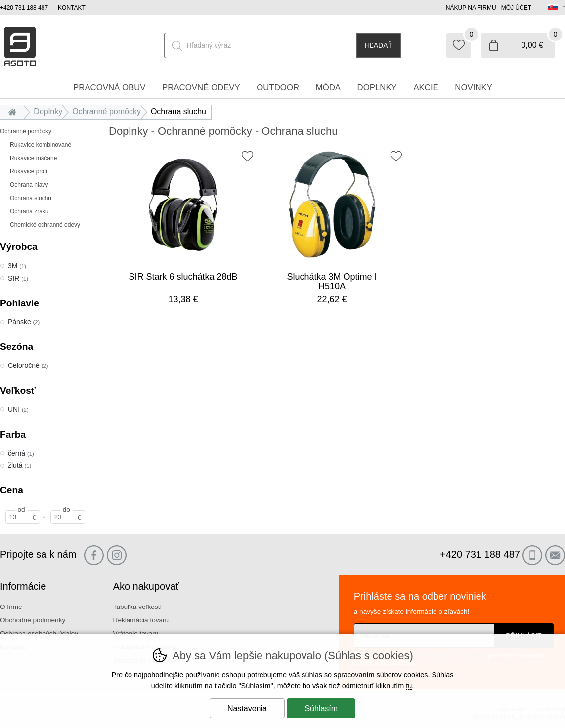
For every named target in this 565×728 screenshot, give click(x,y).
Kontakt (72, 8)
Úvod (15, 111)
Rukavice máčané (33, 158)
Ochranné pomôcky (26, 131)
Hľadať (378, 45)
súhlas (312, 675)
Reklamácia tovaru (141, 620)
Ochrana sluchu (31, 198)
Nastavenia (247, 708)
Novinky (474, 88)
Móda (328, 88)
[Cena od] (23, 517)
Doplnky (48, 111)
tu (409, 686)
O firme (11, 607)
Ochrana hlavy (29, 185)
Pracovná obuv (109, 88)
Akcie (426, 88)
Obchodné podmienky (33, 620)
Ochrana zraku (29, 211)
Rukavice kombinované (41, 145)
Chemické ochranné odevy (45, 225)
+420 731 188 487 (24, 8)
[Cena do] (68, 517)
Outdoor (278, 88)
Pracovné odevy (201, 88)
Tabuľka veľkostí (138, 607)
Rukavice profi (29, 171)
